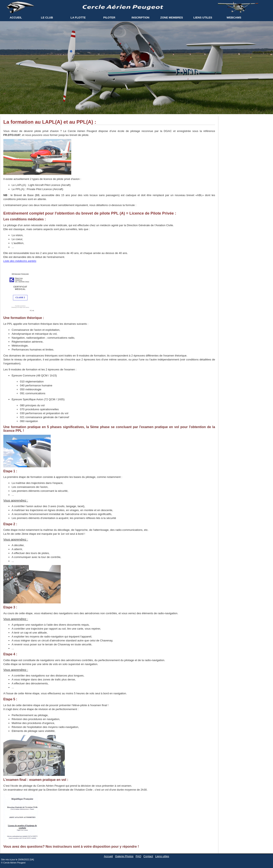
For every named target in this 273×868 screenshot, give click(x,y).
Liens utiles (162, 856)
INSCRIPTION (140, 18)
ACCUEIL (16, 18)
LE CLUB (47, 18)
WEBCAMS (234, 18)
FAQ (138, 856)
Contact (148, 856)
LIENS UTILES (203, 18)
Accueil (108, 856)
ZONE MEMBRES (172, 18)
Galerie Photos (124, 856)
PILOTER (109, 18)
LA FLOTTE (78, 18)
